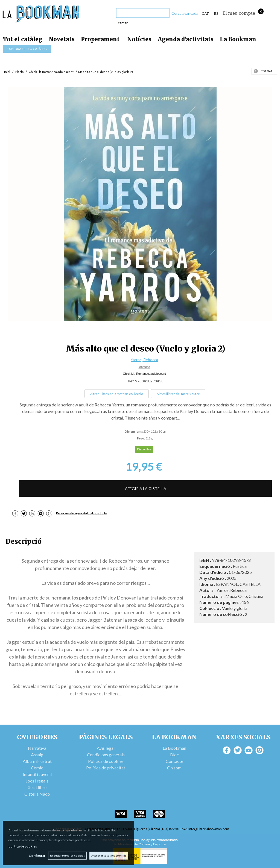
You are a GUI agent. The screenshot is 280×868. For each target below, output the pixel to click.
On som (174, 768)
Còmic (37, 768)
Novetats (62, 39)
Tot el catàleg (23, 39)
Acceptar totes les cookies (109, 855)
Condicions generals (106, 755)
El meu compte (239, 13)
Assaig (37, 755)
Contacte (174, 761)
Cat (205, 13)
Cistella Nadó (37, 794)
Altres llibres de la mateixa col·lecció (117, 394)
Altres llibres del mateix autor (178, 394)
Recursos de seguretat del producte (81, 513)
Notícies (139, 39)
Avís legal (106, 748)
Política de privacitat (106, 768)
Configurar (37, 856)
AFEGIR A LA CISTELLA (146, 488)
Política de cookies (106, 761)
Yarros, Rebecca (144, 360)
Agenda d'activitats (186, 39)
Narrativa (37, 748)
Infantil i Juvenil (37, 774)
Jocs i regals (37, 781)
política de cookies (23, 846)
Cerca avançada (185, 13)
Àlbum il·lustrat (37, 761)
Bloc (174, 755)
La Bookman (238, 39)
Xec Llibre (37, 787)
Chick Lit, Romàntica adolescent (144, 374)
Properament (101, 39)
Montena (145, 367)
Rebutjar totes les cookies (67, 855)
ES (216, 13)
